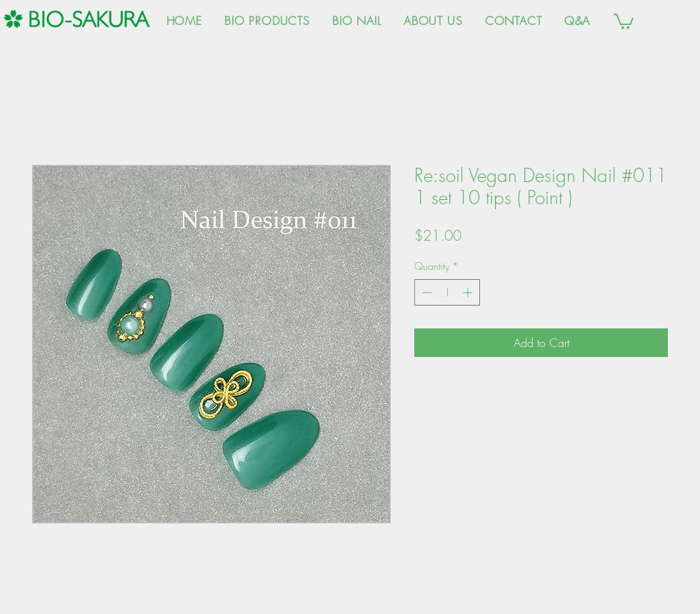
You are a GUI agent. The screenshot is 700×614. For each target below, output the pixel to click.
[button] (624, 21)
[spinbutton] (447, 292)
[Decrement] (425, 292)
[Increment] (469, 292)
